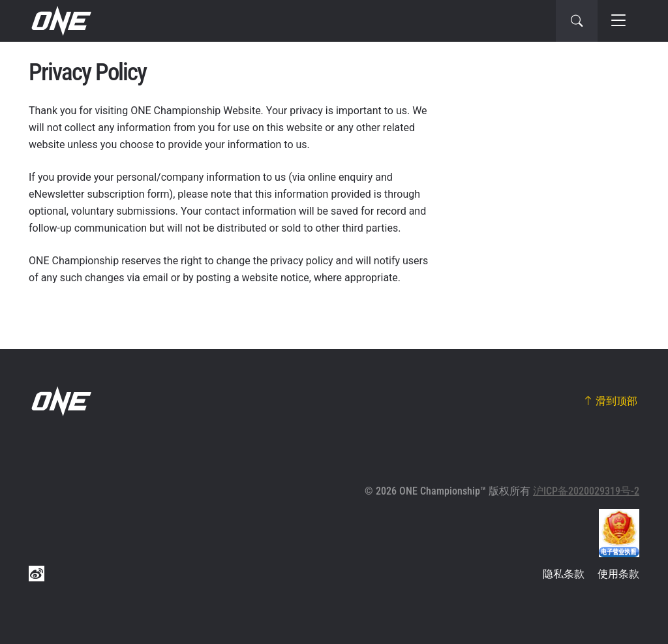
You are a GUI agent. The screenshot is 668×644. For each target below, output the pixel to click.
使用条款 (618, 574)
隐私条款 (564, 574)
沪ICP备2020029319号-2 (586, 491)
